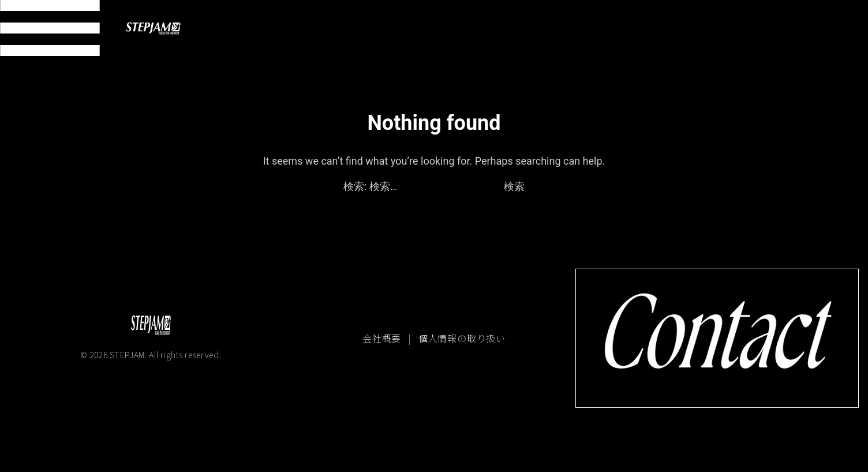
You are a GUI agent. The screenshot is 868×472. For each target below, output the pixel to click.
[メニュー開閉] (50, 28)
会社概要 (383, 338)
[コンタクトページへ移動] (717, 338)
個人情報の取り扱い (462, 338)
